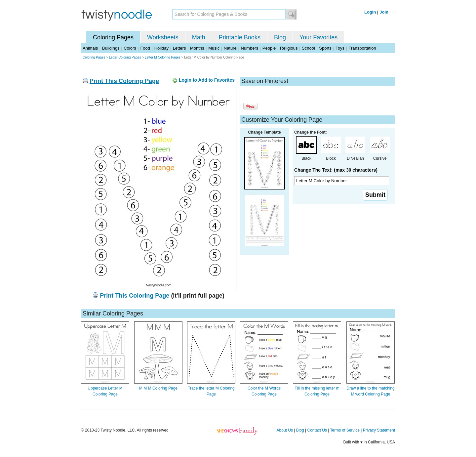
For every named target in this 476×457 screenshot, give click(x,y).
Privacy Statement (379, 430)
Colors (130, 48)
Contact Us (317, 430)
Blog (280, 37)
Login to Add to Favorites (207, 80)
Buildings (111, 48)
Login (370, 12)
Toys (340, 48)
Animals (90, 48)
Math (199, 37)
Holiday (161, 48)
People (269, 48)
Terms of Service (345, 430)
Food (145, 48)
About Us (285, 430)
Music (214, 48)
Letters (179, 48)
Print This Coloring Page (124, 81)
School (308, 48)
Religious (289, 48)
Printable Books (240, 37)
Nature (230, 48)
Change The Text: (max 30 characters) (336, 170)
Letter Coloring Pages (125, 57)
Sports (325, 48)
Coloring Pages (113, 37)
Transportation (362, 48)
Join (384, 12)
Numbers (249, 48)
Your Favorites (318, 37)
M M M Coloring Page (158, 388)
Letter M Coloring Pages (163, 57)
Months (197, 48)
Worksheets (163, 37)
